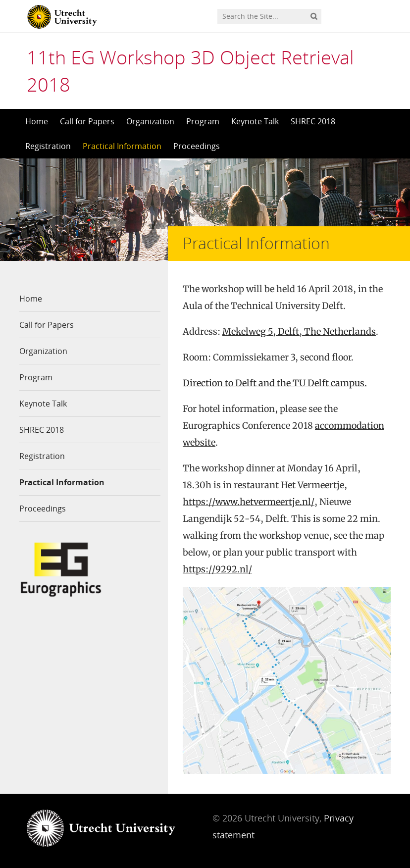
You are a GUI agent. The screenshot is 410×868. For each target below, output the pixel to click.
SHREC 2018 (313, 121)
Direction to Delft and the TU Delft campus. (275, 383)
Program (203, 121)
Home (37, 121)
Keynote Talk (255, 121)
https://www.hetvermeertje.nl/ (249, 502)
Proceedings (197, 146)
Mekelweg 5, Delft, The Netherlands (299, 332)
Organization (150, 121)
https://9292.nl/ (217, 569)
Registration (48, 146)
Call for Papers (87, 121)
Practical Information (122, 146)
